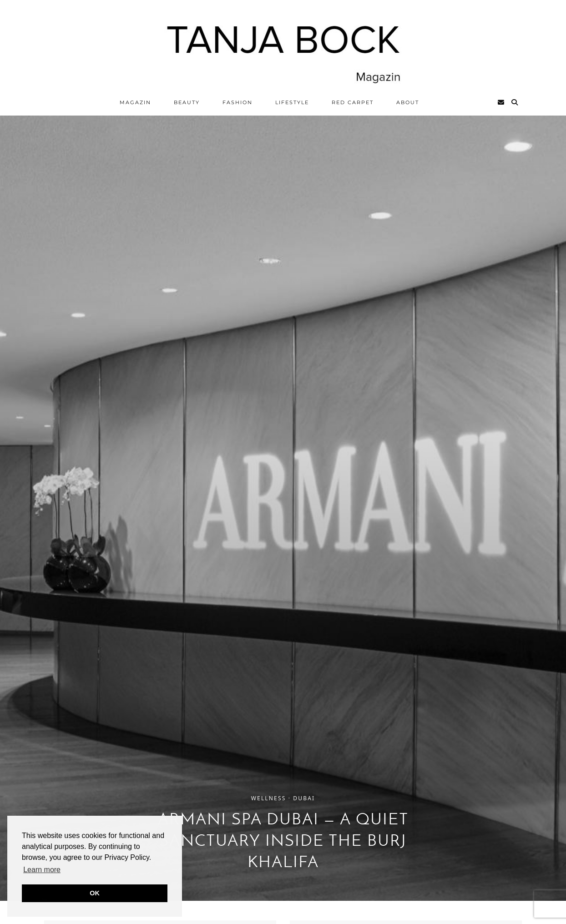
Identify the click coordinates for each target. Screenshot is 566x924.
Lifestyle (292, 102)
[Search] (515, 102)
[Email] (501, 102)
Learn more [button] (42, 870)
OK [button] (95, 893)
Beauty (187, 102)
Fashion (238, 102)
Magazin (135, 102)
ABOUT (408, 102)
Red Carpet (353, 102)
